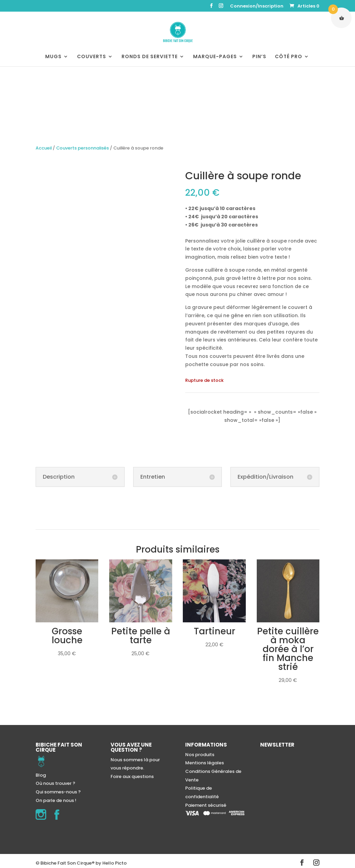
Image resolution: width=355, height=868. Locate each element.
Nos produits (200, 755)
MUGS (53, 57)
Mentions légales (205, 763)
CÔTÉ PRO (289, 57)
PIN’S (259, 57)
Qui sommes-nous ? (58, 792)
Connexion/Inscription (257, 7)
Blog (41, 775)
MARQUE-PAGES (215, 57)
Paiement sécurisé (206, 805)
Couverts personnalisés (83, 148)
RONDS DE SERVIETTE (150, 57)
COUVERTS (92, 57)
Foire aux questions (132, 776)
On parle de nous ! (56, 800)
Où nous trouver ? (55, 783)
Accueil (44, 148)
